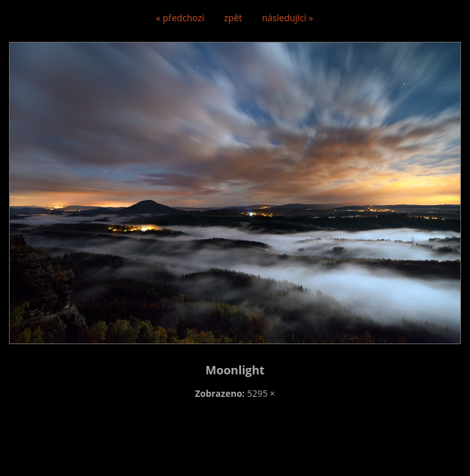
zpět (233, 18)
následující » (288, 18)
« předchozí (180, 18)
